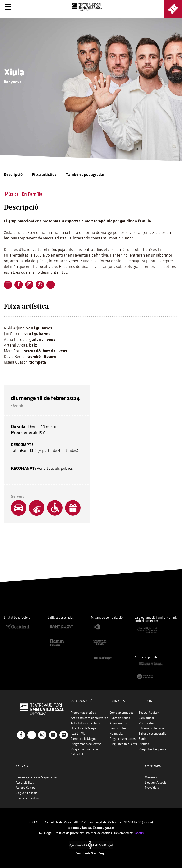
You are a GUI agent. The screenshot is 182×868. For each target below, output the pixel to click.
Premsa (144, 744)
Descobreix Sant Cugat (91, 853)
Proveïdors (152, 788)
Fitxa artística (44, 175)
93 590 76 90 (133, 822)
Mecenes (151, 777)
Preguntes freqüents (123, 744)
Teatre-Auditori (149, 713)
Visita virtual (147, 723)
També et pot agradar (85, 175)
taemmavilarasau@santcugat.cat (91, 828)
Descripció (13, 175)
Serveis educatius (27, 798)
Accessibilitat (25, 782)
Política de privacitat (69, 833)
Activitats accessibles (85, 723)
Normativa (117, 734)
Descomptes (118, 728)
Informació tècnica (151, 728)
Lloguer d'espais (26, 793)
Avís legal (45, 833)
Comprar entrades (121, 713)
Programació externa (85, 749)
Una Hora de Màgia (83, 728)
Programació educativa (86, 744)
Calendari (77, 754)
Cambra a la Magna (84, 739)
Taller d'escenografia (152, 734)
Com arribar (146, 718)
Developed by (129, 833)
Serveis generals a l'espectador (36, 777)
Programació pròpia (84, 713)
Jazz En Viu (78, 734)
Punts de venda (120, 718)
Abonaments (118, 723)
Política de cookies (99, 833)
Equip (142, 739)
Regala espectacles (123, 739)
